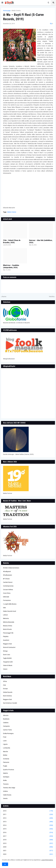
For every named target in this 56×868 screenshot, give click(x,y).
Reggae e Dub (7, 644)
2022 (28, 854)
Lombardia (7, 748)
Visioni (5, 669)
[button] (2, 3)
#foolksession (8, 575)
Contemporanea (8, 586)
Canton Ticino (7, 730)
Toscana (6, 784)
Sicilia (5, 780)
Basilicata (6, 719)
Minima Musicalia (9, 622)
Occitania (6, 759)
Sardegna (6, 777)
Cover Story (7, 593)
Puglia (5, 766)
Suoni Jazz (7, 655)
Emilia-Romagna (8, 733)
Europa (5, 689)
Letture (5, 615)
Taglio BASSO (7, 658)
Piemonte (6, 762)
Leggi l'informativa (47, 860)
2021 (28, 851)
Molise (5, 755)
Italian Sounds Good (10, 611)
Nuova (4, 297)
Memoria (6, 618)
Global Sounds (8, 692)
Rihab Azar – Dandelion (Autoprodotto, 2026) (11, 266)
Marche (5, 752)
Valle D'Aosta (7, 795)
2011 (28, 814)
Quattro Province (8, 770)
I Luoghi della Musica (10, 604)
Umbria (5, 791)
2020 (28, 847)
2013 (28, 822)
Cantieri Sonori (8, 582)
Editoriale (6, 597)
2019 (28, 843)
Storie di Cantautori (9, 647)
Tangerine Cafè (8, 662)
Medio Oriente (16, 11)
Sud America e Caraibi (10, 703)
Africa (5, 681)
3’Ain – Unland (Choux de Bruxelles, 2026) (12, 241)
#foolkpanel (7, 571)
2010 (28, 811)
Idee (4, 608)
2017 (28, 836)
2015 (28, 829)
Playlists (6, 636)
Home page (7, 11)
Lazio (5, 741)
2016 (28, 833)
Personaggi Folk (8, 633)
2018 (28, 840)
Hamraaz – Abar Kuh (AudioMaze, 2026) (41, 241)
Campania (6, 726)
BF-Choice (6, 579)
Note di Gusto (7, 629)
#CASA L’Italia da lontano (11, 568)
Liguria (5, 744)
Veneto (5, 798)
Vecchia (51, 297)
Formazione (7, 600)
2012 (28, 818)
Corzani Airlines (8, 590)
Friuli (5, 737)
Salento (5, 773)
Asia (4, 685)
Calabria (6, 723)
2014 (28, 825)
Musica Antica (8, 626)
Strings (5, 651)
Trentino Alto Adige (9, 788)
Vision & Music (8, 665)
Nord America (7, 696)
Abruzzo (6, 715)
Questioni (6, 640)
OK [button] (5, 864)
